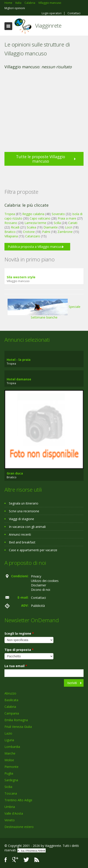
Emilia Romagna (16, 720)
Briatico (10, 232)
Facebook (6, 860)
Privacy (36, 576)
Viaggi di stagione (21, 519)
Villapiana (11, 236)
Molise (9, 760)
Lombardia (12, 747)
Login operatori (52, 13)
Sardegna (11, 780)
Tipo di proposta (19, 650)
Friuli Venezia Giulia (18, 727)
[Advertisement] (42, 115)
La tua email (16, 666)
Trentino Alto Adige (18, 800)
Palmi (46, 232)
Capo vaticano (40, 218)
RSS (37, 860)
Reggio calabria (33, 214)
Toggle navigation (8, 26)
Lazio (8, 733)
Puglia (9, 773)
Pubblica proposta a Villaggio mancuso (36, 247)
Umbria (10, 807)
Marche (10, 753)
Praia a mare (67, 218)
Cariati (73, 223)
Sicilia (8, 787)
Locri (69, 227)
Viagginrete (48, 25)
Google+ (15, 860)
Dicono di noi (41, 590)
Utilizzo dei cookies (45, 581)
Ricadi (15, 227)
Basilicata (11, 700)
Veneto (10, 820)
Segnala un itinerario (24, 503)
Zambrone (65, 232)
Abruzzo (10, 693)
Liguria (9, 740)
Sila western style (21, 277)
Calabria (10, 707)
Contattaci (74, 13)
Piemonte (11, 767)
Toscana (11, 793)
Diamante (51, 227)
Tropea (10, 214)
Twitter (26, 860)
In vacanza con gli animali (27, 527)
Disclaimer (39, 585)
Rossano (11, 223)
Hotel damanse (19, 379)
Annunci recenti (20, 534)
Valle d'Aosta (14, 813)
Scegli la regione (19, 633)
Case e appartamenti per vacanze (33, 550)
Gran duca (15, 473)
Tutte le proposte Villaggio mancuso (41, 159)
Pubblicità (38, 606)
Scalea (31, 227)
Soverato (58, 214)
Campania (12, 713)
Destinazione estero (19, 827)
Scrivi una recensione (24, 511)
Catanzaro (33, 236)
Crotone (29, 232)
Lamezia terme (35, 223)
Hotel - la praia (19, 360)
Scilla (57, 223)
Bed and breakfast (22, 542)
